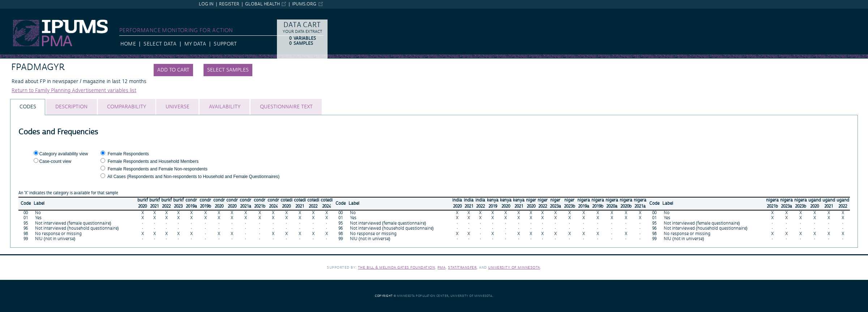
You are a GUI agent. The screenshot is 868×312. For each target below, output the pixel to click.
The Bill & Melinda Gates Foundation (396, 267)
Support (225, 44)
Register (229, 4)
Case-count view (55, 161)
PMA (442, 267)
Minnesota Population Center (423, 296)
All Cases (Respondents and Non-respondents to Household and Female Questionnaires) (193, 177)
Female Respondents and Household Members (153, 161)
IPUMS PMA (14, 12)
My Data (195, 44)
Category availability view (64, 154)
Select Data (160, 44)
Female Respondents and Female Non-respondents (158, 169)
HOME (128, 44)
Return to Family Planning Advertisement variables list (74, 91)
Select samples (228, 70)
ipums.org (304, 4)
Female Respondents (128, 154)
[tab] (28, 107)
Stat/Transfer (462, 267)
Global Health (262, 4)
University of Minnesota (514, 267)
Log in (206, 4)
